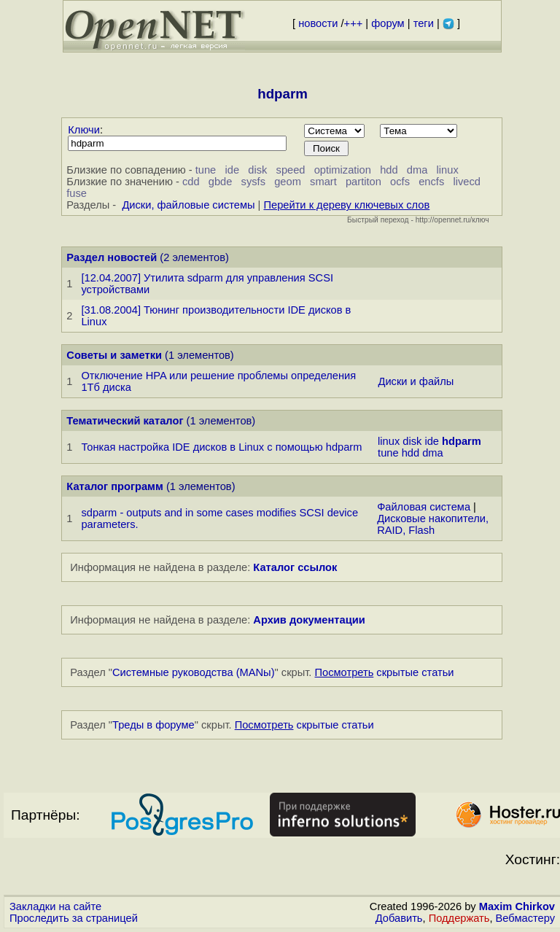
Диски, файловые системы (188, 205)
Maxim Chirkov (517, 906)
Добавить (399, 918)
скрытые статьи (385, 672)
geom (288, 182)
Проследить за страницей (74, 918)
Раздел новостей (112, 257)
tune (206, 170)
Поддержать (459, 918)
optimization (343, 170)
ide (232, 170)
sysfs (253, 182)
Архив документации (309, 620)
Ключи (84, 130)
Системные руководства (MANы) (194, 672)
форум (388, 23)
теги (424, 23)
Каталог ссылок (295, 567)
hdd (389, 170)
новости (318, 23)
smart (323, 182)
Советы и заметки (114, 355)
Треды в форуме (153, 725)
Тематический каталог (125, 421)
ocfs (400, 182)
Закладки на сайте (55, 906)
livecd (466, 182)
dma (417, 170)
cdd (191, 182)
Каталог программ (115, 486)
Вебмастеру (525, 918)
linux (448, 170)
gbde (221, 182)
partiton (363, 182)
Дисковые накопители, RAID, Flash (433, 524)
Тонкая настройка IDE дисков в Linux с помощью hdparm (221, 447)
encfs (431, 182)
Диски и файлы (416, 381)
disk (257, 170)
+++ (354, 23)
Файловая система (424, 507)
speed (291, 170)
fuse (77, 193)
